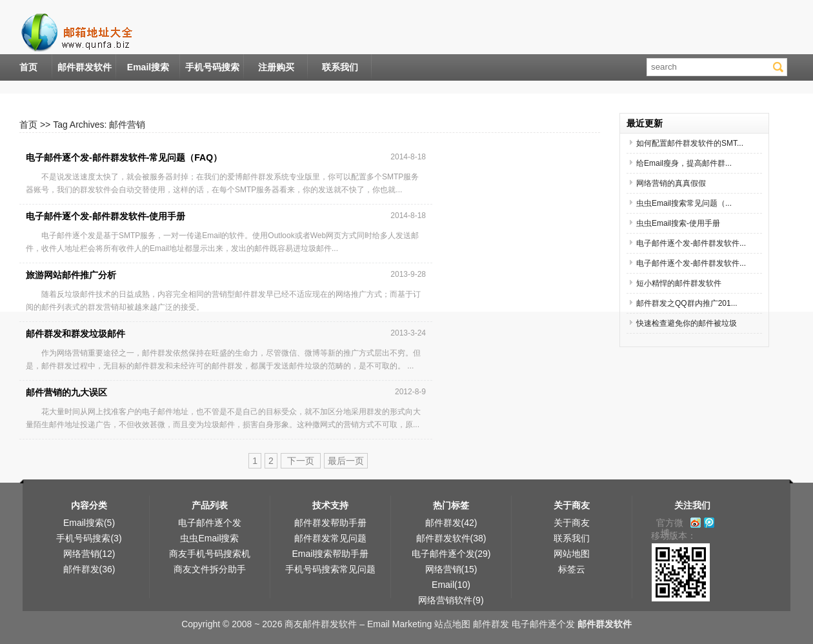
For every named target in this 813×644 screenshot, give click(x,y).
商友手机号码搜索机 (210, 554)
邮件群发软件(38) (451, 538)
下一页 (301, 461)
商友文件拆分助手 (210, 569)
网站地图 (572, 554)
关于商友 (572, 523)
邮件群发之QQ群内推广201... (687, 303)
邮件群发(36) (89, 569)
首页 (28, 67)
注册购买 (276, 67)
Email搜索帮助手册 (330, 554)
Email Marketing (399, 624)
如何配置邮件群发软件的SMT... (690, 143)
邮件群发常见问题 (330, 538)
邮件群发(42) (451, 523)
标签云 (572, 569)
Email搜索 (148, 67)
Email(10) (451, 585)
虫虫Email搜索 (209, 538)
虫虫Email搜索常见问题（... (684, 203)
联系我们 (340, 67)
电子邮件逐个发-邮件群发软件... (691, 243)
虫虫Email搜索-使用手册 (678, 223)
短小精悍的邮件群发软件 (679, 283)
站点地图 (452, 624)
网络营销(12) (89, 554)
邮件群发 (491, 624)
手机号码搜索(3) (89, 538)
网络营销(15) (451, 569)
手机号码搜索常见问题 (330, 569)
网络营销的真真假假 (671, 183)
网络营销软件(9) (451, 600)
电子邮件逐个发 (210, 523)
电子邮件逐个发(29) (451, 554)
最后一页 (346, 461)
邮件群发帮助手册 (330, 523)
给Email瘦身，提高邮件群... (684, 163)
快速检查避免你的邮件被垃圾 (687, 323)
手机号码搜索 (212, 67)
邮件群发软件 (85, 67)
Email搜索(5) (89, 523)
